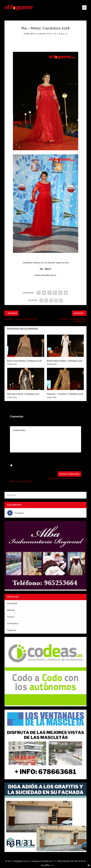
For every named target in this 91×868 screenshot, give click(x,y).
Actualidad (12, 603)
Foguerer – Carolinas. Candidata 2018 (65, 394)
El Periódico (13, 623)
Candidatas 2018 (44, 34)
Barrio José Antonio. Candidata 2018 (24, 361)
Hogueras (12, 630)
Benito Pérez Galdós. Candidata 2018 (65, 361)
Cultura (11, 617)
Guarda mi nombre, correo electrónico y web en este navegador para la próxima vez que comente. (43, 467)
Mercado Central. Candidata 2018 (23, 394)
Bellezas (11, 610)
